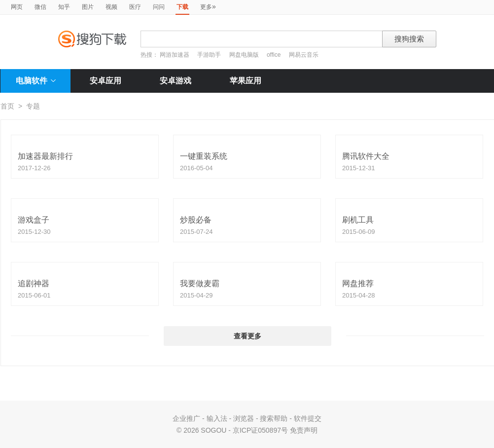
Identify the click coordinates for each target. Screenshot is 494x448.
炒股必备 (196, 220)
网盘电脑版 (244, 55)
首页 (7, 106)
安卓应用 (106, 81)
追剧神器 (34, 283)
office (275, 55)
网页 (17, 7)
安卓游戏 (176, 81)
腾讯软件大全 (366, 156)
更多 (208, 6)
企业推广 (186, 418)
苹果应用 (246, 81)
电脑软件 (36, 81)
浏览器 (244, 418)
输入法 (217, 418)
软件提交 (308, 418)
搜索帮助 (274, 418)
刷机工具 (358, 220)
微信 (40, 7)
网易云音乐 (304, 55)
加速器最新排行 (45, 156)
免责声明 (304, 430)
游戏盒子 (34, 220)
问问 (159, 7)
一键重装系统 (204, 156)
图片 (88, 7)
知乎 (64, 7)
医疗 (135, 7)
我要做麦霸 (200, 283)
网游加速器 (175, 55)
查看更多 (247, 336)
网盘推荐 (358, 283)
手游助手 (210, 55)
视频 (111, 7)
